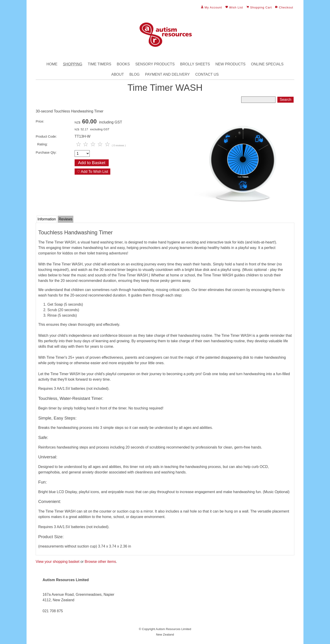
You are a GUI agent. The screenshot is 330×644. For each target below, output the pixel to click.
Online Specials (267, 64)
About (118, 74)
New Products (230, 64)
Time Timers (99, 64)
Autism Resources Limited (173, 629)
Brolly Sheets (195, 64)
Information (47, 219)
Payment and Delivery (167, 74)
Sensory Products (155, 64)
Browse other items (100, 562)
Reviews (65, 219)
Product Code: (46, 136)
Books (123, 64)
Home (52, 64)
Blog (134, 74)
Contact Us (207, 74)
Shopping (73, 64)
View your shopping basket (58, 562)
